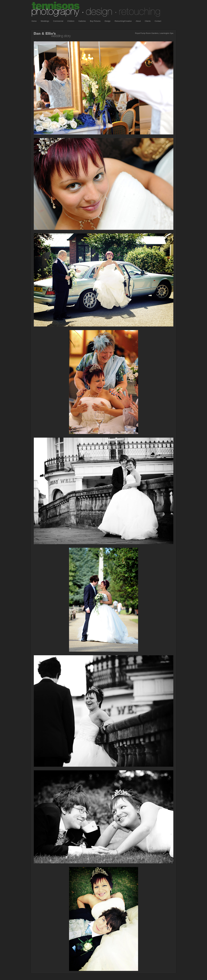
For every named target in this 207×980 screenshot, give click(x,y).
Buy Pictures (95, 21)
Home (34, 21)
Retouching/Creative (123, 21)
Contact (158, 21)
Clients (148, 21)
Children (71, 21)
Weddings (45, 21)
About (138, 21)
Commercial (58, 21)
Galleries (82, 21)
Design (108, 21)
